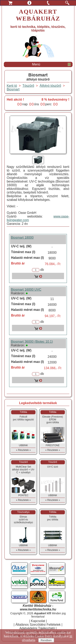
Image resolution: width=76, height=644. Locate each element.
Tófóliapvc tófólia (53, 518)
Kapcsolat (38, 621)
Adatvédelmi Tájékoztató (37, 628)
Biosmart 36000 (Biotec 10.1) (32, 342)
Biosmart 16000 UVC (26, 290)
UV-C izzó (53, 467)
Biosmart (13, 89)
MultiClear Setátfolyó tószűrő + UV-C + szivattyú (23, 470)
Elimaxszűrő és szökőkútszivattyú (23, 520)
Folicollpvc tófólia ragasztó (23, 418)
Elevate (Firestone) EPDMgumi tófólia (53, 420)
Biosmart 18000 (22, 238)
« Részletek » (23, 450)
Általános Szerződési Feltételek (38, 625)
